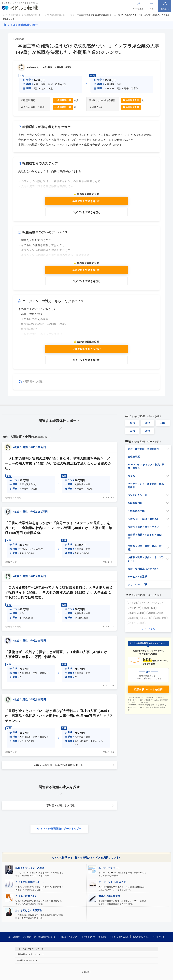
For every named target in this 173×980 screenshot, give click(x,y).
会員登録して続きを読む (86, 201)
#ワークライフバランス (153, 603)
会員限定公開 (64, 100)
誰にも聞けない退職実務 (29, 910)
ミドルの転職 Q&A (26, 896)
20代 (132, 423)
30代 (147, 423)
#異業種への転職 (33, 381)
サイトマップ (159, 937)
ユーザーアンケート (109, 868)
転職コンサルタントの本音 (30, 868)
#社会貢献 (133, 603)
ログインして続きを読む (86, 212)
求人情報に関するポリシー (46, 937)
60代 (147, 431)
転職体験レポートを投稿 (148, 689)
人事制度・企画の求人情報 (59, 805)
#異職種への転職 (13, 498)
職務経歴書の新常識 (109, 896)
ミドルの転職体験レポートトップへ (61, 829)
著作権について (88, 937)
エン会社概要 (14, 937)
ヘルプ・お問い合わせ (119, 937)
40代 (163, 423)
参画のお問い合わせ (141, 937)
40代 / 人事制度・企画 (58, 765)
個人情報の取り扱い (70, 937)
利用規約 (27, 937)
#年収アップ (11, 562)
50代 (132, 431)
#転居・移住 (150, 608)
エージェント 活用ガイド (112, 882)
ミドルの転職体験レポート (24, 25)
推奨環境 (102, 937)
